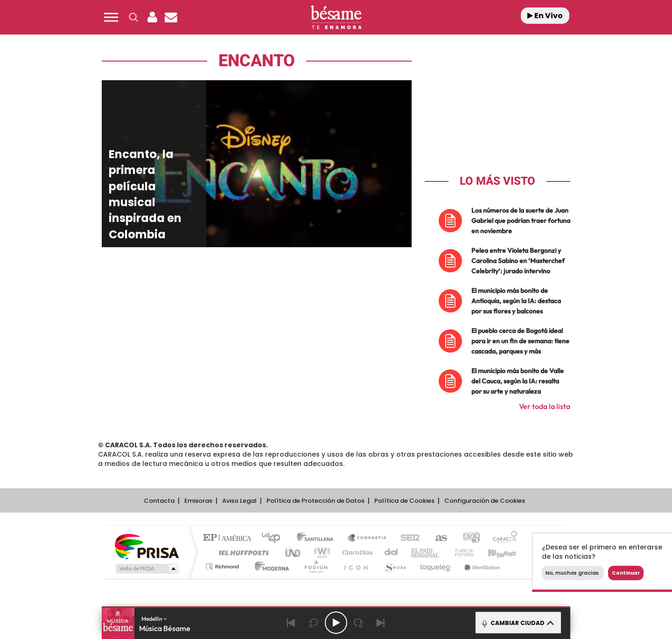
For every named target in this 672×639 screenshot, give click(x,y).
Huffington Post (242, 552)
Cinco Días (356, 552)
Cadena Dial (392, 552)
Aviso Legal (239, 501)
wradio (320, 552)
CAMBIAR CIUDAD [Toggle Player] (517, 623)
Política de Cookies (404, 501)
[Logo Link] (336, 17)
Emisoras (198, 501)
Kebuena (494, 552)
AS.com (437, 538)
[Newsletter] (171, 17)
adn (468, 538)
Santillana (318, 538)
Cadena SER (407, 538)
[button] (111, 17)
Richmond (224, 566)
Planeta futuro (460, 552)
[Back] (291, 623)
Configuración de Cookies (485, 501)
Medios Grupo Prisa (146, 569)
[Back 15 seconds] (314, 623)
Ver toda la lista (545, 406)
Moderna (269, 566)
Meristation (481, 566)
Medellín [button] (154, 619)
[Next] (381, 623)
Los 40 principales (274, 538)
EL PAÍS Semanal (426, 552)
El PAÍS (229, 538)
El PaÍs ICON (356, 566)
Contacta (159, 501)
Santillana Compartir (367, 538)
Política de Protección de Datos (315, 501)
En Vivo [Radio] (545, 16)
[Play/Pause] (336, 623)
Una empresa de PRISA (147, 546)
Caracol (502, 538)
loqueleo (436, 566)
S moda (395, 566)
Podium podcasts (315, 566)
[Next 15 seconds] (358, 623)
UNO (294, 552)
